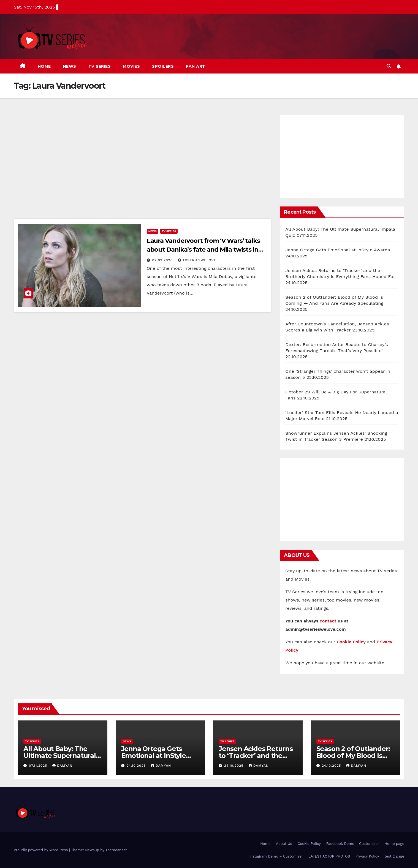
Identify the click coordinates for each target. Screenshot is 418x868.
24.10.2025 (137, 766)
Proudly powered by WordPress (41, 850)
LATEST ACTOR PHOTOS (329, 856)
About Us (284, 844)
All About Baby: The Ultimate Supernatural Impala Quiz (60, 756)
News (70, 66)
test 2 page (394, 856)
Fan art (196, 66)
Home (44, 66)
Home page (395, 844)
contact (328, 621)
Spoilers (163, 66)
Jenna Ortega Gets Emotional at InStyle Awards (338, 250)
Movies (131, 66)
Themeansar (116, 850)
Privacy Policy (367, 856)
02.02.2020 (163, 260)
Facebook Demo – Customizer (353, 844)
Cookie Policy (309, 844)
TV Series (100, 66)
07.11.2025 (39, 766)
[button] (389, 66)
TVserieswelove (197, 260)
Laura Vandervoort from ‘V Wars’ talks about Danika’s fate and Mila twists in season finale (203, 250)
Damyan (62, 766)
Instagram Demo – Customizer (276, 856)
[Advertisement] (143, 165)
